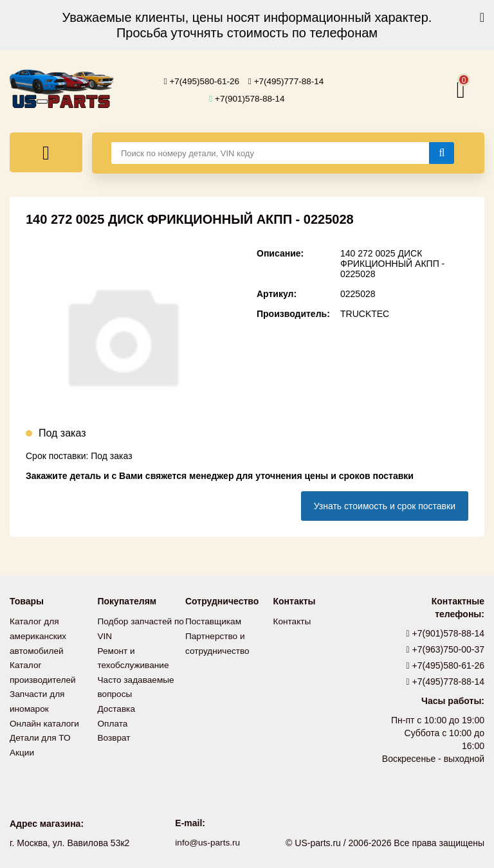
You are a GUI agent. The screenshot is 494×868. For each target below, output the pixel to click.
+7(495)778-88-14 (446, 682)
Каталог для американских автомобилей (39, 635)
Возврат (115, 734)
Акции (22, 748)
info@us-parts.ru (208, 842)
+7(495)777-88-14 (288, 82)
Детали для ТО (41, 734)
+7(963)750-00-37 (446, 649)
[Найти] (442, 153)
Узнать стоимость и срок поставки (385, 506)
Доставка (117, 706)
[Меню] (46, 152)
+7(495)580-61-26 (201, 82)
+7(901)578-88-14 (247, 98)
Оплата (113, 720)
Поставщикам (214, 621)
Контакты (293, 621)
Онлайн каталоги (45, 720)
